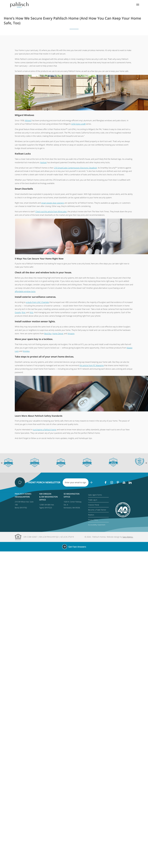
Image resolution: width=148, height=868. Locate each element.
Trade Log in (93, 500)
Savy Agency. (128, 537)
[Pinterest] (118, 482)
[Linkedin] (130, 482)
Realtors (91, 515)
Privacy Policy (93, 520)
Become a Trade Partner (97, 510)
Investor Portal (94, 505)
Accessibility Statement (97, 525)
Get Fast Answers (74, 547)
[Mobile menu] (138, 5)
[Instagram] (112, 482)
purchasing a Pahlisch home (45, 430)
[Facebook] (106, 482)
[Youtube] (124, 482)
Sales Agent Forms (95, 495)
